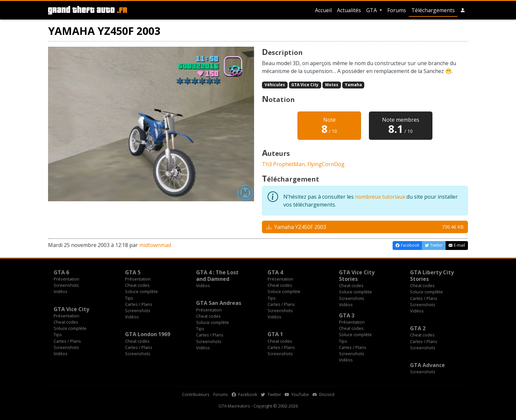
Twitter (271, 394)
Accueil (323, 10)
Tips (129, 298)
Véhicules (275, 85)
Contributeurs (196, 394)
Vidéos (61, 291)
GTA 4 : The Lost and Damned (217, 276)
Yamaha (353, 85)
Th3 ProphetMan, (285, 164)
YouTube (297, 394)
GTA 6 (61, 272)
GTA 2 (418, 328)
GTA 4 (275, 272)
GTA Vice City (305, 85)
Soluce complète (142, 291)
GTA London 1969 (148, 334)
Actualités (349, 10)
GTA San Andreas (219, 303)
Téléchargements (433, 10)
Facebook (245, 394)
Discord (323, 394)
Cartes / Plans (139, 304)
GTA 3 (347, 315)
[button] (463, 10)
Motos (332, 85)
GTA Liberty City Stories (432, 276)
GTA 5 (133, 272)
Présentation (66, 279)
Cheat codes (137, 285)
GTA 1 (275, 334)
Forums (397, 10)
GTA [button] (372, 10)
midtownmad (155, 245)
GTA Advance (427, 365)
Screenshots (66, 285)
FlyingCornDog (326, 164)
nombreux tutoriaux (380, 197)
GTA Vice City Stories (357, 276)
